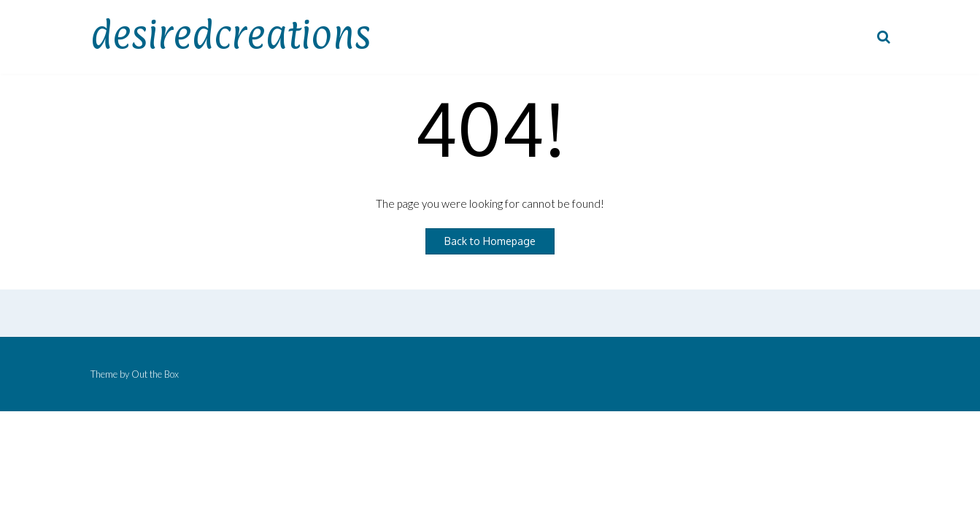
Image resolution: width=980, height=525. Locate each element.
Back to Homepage (490, 241)
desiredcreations (231, 34)
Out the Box (155, 374)
